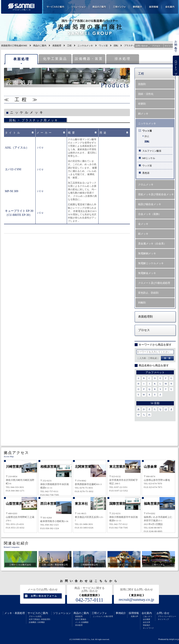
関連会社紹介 (16, 543)
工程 (69, 46)
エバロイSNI (13, 169)
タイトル (13, 133)
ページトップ (176, 66)
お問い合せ (163, 613)
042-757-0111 (89, 600)
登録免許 (147, 625)
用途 (104, 133)
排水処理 (123, 59)
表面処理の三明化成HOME (14, 46)
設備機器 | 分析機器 (37, 622)
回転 (116, 46)
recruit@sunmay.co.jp (136, 600)
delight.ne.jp (174, 639)
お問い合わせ (176, 45)
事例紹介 (121, 613)
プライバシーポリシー (167, 616)
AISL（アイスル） (17, 148)
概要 (72, 133)
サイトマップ (163, 619)
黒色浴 (146, 173)
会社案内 (147, 613)
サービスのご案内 (38, 613)
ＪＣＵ (40, 148)
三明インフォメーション (119, 7)
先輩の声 (134, 616)
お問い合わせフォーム (44, 596)
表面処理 (57, 46)
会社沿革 (147, 622)
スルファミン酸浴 (152, 151)
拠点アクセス (16, 453)
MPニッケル (149, 158)
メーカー (45, 133)
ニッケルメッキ (85, 46)
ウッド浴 (147, 166)
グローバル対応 (35, 616)
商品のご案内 (40, 46)
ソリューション (62, 613)
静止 (147, 136)
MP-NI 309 (12, 191)
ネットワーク (148, 628)
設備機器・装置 (89, 59)
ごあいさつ (147, 616)
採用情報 (134, 613)
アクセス (156, 46)
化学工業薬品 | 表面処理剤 (40, 619)
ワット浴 (103, 46)
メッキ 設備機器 (82, 622)
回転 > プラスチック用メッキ (34, 120)
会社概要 (147, 619)
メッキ (8, 613)
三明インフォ (99, 613)
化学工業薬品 (55, 59)
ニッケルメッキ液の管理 (103, 616)
